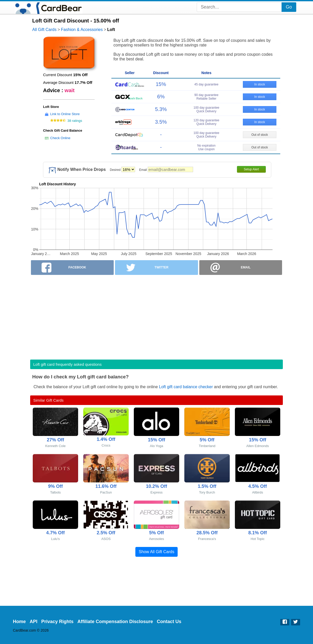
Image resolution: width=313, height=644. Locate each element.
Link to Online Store (65, 114)
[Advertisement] (156, 316)
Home (19, 622)
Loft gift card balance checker (186, 387)
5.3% (161, 109)
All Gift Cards (44, 30)
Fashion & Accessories (82, 30)
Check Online (60, 138)
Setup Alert (251, 169)
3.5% (161, 122)
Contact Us (169, 622)
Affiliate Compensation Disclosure (115, 622)
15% (161, 84)
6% (161, 97)
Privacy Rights (57, 622)
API (34, 622)
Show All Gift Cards (156, 552)
